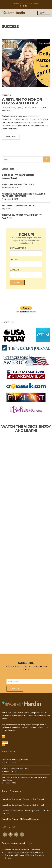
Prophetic (6, 95)
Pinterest (23, 6)
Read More (11, 137)
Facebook (21, 6)
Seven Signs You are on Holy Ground (28, 799)
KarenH (32, 108)
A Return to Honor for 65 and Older (22, 101)
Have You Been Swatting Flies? (18, 184)
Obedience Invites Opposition (18, 175)
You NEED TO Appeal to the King (19, 206)
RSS (31, 6)
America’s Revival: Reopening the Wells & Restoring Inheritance (24, 195)
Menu (44, 13)
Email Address (18, 248)
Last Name (14, 270)
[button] (5, 741)
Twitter (26, 6)
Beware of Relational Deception (26, 819)
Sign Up (17, 283)
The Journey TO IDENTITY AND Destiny (22, 215)
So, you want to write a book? (26, 3)
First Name (15, 259)
